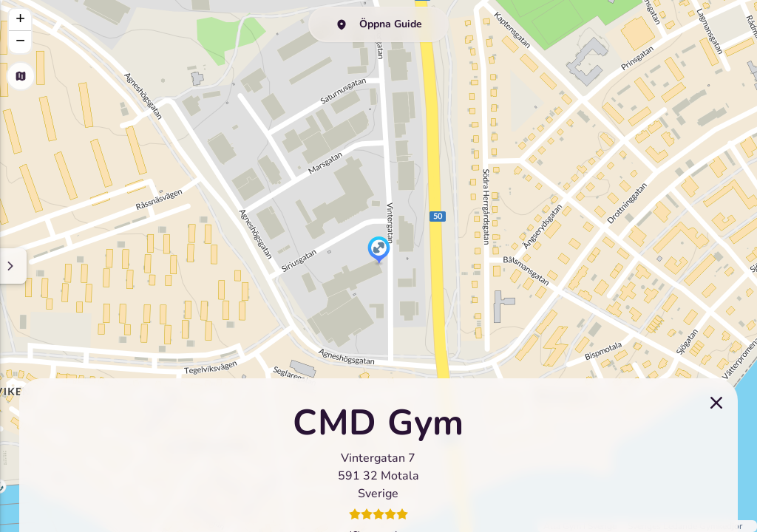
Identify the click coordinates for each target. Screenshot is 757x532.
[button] (379, 251)
